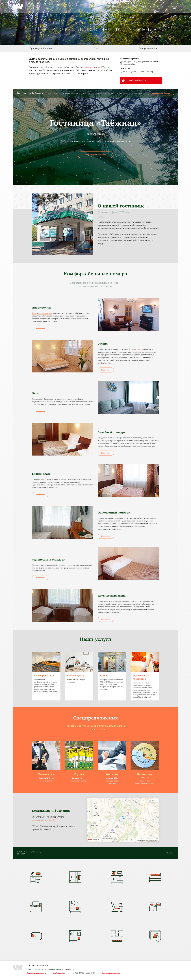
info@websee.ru (59, 973)
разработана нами (90, 67)
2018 (95, 48)
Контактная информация (37, 973)
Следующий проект (149, 48)
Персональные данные (111, 973)
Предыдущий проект (41, 48)
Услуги (157, 6)
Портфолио (138, 6)
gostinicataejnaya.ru (136, 80)
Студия (173, 6)
